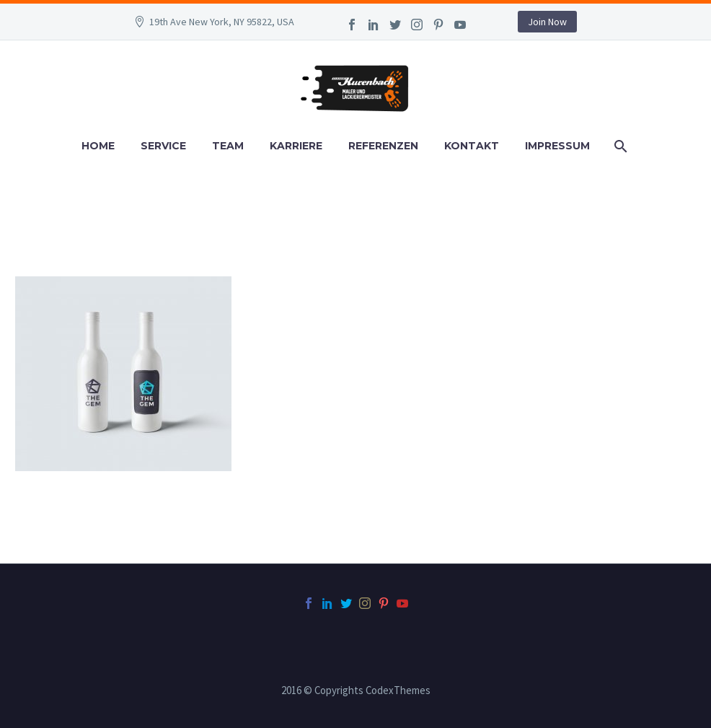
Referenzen (383, 146)
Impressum (557, 146)
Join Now (547, 22)
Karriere (296, 146)
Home (98, 146)
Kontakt (472, 146)
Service (163, 146)
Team (228, 146)
